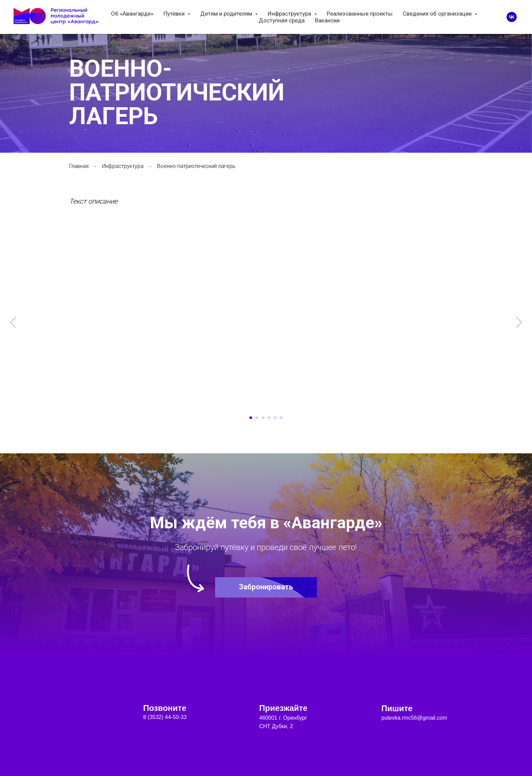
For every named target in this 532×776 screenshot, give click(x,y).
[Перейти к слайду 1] (251, 418)
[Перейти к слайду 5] (275, 418)
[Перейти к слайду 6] (281, 418)
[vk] (512, 17)
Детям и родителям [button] (227, 14)
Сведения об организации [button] (438, 14)
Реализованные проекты (360, 14)
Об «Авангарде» (132, 14)
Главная (79, 166)
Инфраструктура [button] (290, 14)
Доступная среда (282, 20)
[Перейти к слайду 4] (269, 418)
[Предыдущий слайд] (13, 322)
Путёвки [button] (175, 14)
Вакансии (327, 20)
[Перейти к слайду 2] (257, 418)
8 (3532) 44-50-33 (165, 717)
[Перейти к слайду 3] (263, 418)
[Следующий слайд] (519, 322)
